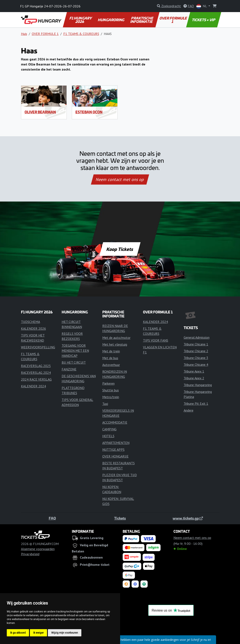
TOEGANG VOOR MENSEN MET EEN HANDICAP (75, 351)
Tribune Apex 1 (194, 371)
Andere (189, 410)
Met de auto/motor (116, 338)
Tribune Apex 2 (194, 378)
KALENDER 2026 (33, 328)
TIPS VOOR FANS (156, 340)
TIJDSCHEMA (31, 322)
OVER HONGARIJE (115, 456)
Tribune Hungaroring (198, 385)
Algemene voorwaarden (38, 549)
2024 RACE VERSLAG (36, 379)
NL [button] (202, 6)
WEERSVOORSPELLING (38, 347)
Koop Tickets (120, 249)
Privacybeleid (30, 554)
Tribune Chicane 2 (196, 351)
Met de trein (111, 351)
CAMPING (109, 429)
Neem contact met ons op (120, 179)
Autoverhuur (111, 365)
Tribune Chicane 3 (196, 358)
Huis (24, 34)
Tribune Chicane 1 (196, 344)
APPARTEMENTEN (116, 443)
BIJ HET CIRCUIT (74, 362)
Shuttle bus (111, 390)
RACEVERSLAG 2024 (36, 373)
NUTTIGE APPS (113, 449)
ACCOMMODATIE (115, 422)
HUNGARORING (111, 20)
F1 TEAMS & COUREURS (81, 34)
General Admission (197, 337)
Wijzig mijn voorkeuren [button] (65, 633)
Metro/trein (111, 397)
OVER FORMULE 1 (173, 20)
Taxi (105, 404)
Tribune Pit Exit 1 (196, 403)
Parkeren (108, 383)
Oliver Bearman (40, 112)
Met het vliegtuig (115, 344)
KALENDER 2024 (33, 386)
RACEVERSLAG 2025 (36, 366)
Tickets (120, 518)
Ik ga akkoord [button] (18, 633)
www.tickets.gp (188, 518)
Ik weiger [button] (38, 633)
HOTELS (108, 436)
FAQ (52, 518)
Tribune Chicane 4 (196, 364)
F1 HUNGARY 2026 (81, 20)
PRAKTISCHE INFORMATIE (142, 20)
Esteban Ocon (89, 112)
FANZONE (69, 369)
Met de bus (110, 358)
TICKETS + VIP (204, 20)
